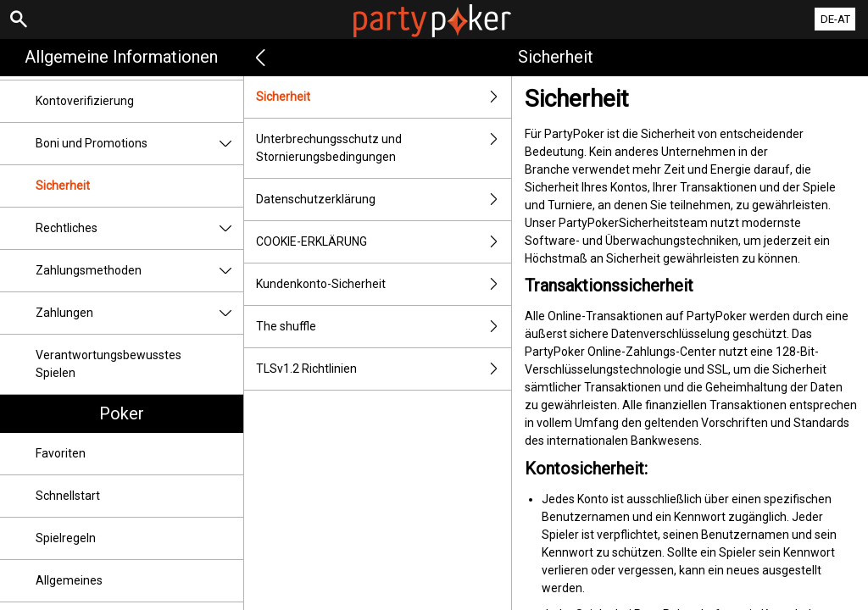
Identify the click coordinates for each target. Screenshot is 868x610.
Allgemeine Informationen (121, 57)
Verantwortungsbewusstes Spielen (108, 364)
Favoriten (61, 453)
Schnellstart (68, 496)
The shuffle (384, 327)
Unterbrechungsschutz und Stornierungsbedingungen (384, 148)
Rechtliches (139, 228)
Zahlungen (139, 313)
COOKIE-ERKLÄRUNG (384, 242)
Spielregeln (66, 538)
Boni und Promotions (139, 144)
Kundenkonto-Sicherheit (384, 284)
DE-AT (835, 19)
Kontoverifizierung (85, 101)
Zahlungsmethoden (139, 271)
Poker (122, 413)
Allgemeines (69, 580)
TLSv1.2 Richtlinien (384, 369)
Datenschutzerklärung (384, 200)
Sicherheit (63, 186)
